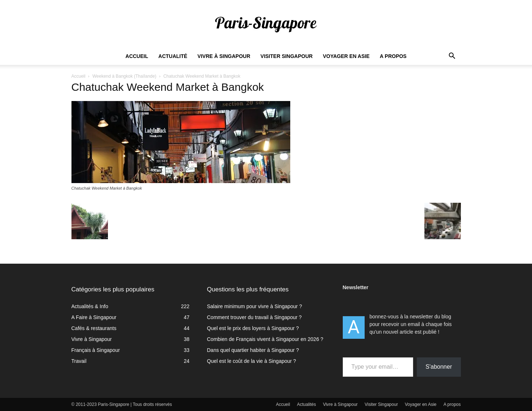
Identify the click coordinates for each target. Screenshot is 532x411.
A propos (393, 56)
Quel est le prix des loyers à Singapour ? (253, 328)
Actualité (173, 56)
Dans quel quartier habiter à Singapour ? (253, 350)
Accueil (137, 56)
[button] (452, 57)
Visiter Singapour (286, 56)
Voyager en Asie (346, 56)
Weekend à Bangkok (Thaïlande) (124, 76)
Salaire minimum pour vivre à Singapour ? (255, 306)
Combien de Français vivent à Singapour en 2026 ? (265, 339)
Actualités (307, 404)
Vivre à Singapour (224, 56)
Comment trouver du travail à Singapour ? (255, 317)
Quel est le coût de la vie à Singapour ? (252, 361)
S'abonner (439, 367)
